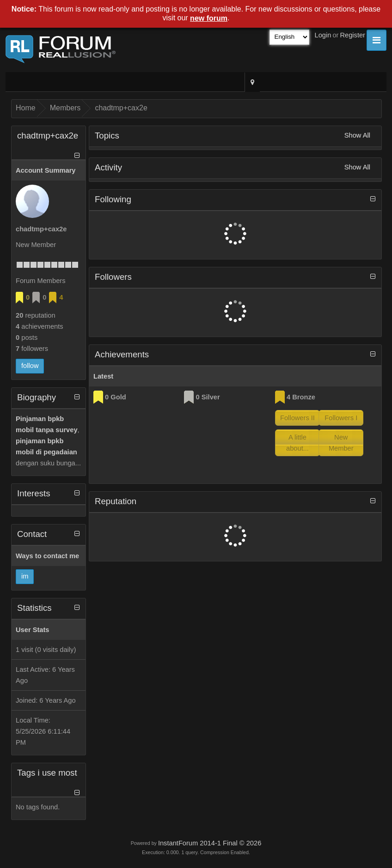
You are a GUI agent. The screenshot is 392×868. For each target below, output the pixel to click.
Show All (357, 135)
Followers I (341, 418)
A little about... (297, 443)
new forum (209, 18)
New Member (341, 443)
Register (352, 35)
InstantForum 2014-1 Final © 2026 (210, 843)
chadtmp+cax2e (121, 108)
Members (65, 108)
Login (323, 35)
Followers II (297, 418)
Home (26, 108)
